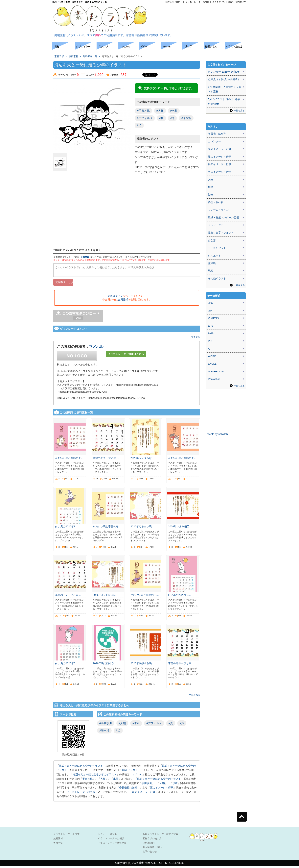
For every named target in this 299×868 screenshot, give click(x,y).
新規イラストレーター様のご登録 (160, 836)
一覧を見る (195, 339)
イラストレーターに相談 (111, 840)
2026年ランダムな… (142, 460)
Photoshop (214, 379)
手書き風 (87, 781)
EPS (211, 326)
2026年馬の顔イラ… (105, 665)
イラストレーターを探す (66, 836)
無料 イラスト (130, 772)
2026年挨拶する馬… (142, 665)
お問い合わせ (150, 853)
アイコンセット (217, 248)
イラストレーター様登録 (197, 2)
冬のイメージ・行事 (220, 172)
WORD (212, 356)
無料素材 (73, 56)
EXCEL (212, 364)
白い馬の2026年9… (179, 597)
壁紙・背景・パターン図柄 (223, 218)
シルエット (214, 256)
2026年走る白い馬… (142, 528)
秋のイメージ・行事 (220, 164)
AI (209, 349)
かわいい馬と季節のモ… (69, 460)
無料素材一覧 (90, 56)
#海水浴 (186, 118)
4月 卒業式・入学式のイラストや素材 (225, 89)
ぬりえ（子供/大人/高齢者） (224, 79)
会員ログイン (219, 2)
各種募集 (58, 845)
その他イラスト (217, 278)
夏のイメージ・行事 (162, 789)
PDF (211, 341)
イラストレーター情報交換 (112, 845)
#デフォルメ (145, 118)
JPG (210, 303)
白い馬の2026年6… (66, 665)
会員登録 (85, 257)
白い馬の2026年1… (66, 528)
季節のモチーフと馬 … (106, 460)
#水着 (174, 111)
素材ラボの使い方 (237, 2)
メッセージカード (218, 225)
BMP (211, 333)
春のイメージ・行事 (220, 149)
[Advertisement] (200, 12)
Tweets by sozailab (217, 434)
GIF (210, 311)
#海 (172, 118)
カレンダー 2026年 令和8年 (224, 72)
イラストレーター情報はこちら (126, 356)
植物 (211, 187)
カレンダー (214, 141)
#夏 (161, 118)
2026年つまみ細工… (180, 528)
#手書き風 (143, 111)
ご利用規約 (149, 845)
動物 (211, 195)
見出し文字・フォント (221, 233)
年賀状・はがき (217, 134)
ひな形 (212, 240)
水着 (116, 781)
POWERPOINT (217, 372)
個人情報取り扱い (152, 849)
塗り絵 (212, 263)
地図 (211, 271)
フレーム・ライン (218, 210)
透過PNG (213, 318)
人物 (103, 781)
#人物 (160, 111)
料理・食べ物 (216, 202)
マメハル (96, 348)
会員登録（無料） (174, 2)
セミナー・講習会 (107, 836)
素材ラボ (59, 56)
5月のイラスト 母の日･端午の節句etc (224, 102)
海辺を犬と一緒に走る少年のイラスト (81, 768)
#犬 (139, 125)
